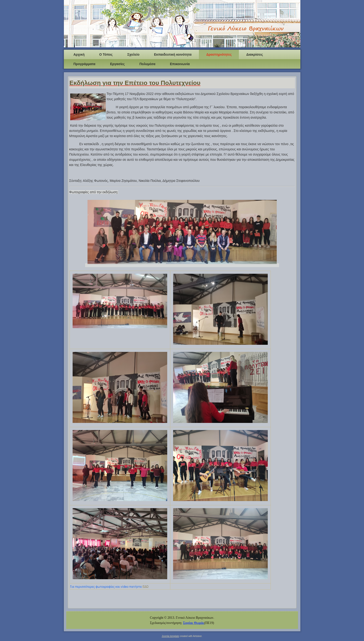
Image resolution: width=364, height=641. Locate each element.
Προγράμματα (85, 64)
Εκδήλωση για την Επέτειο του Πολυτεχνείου (135, 83)
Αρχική (79, 54)
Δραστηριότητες (219, 54)
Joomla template (170, 636)
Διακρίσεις (254, 54)
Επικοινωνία (180, 64)
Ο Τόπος (106, 54)
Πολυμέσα (147, 64)
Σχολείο (133, 54)
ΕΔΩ (146, 586)
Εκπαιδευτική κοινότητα (173, 54)
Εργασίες (118, 64)
